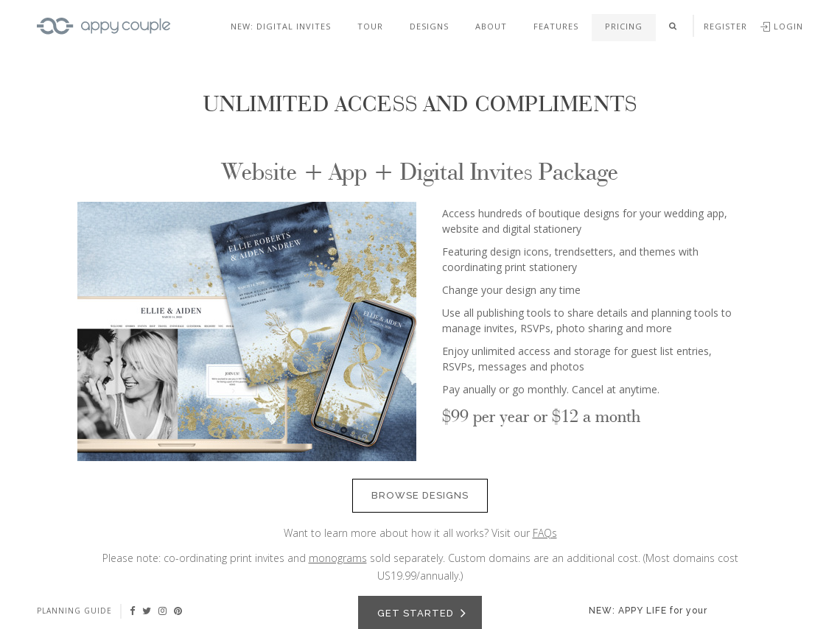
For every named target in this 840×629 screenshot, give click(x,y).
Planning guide (74, 611)
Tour (370, 26)
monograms (338, 558)
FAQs (545, 533)
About (491, 26)
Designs (429, 26)
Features (556, 26)
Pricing (624, 26)
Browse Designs (420, 495)
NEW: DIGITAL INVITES (281, 26)
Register (725, 26)
